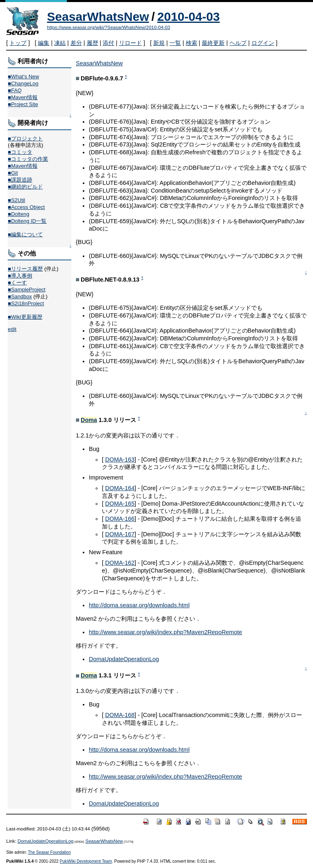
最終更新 (213, 43)
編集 (44, 43)
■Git (13, 173)
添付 (108, 43)
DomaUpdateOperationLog (124, 659)
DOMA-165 (120, 504)
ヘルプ (238, 43)
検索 (192, 43)
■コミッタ (20, 152)
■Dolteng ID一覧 (27, 221)
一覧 (175, 43)
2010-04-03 (188, 17)
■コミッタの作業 (28, 159)
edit (12, 329)
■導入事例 (20, 276)
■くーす (17, 283)
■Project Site (23, 104)
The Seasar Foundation (49, 852)
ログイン (263, 43)
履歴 (93, 43)
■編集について (25, 234)
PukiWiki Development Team (86, 861)
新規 (159, 43)
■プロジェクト (25, 139)
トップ (18, 43)
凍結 (60, 43)
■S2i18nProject (26, 303)
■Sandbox (20, 296)
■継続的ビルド (25, 187)
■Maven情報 (23, 97)
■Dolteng (18, 214)
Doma (89, 420)
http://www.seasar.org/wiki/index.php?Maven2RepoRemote (165, 632)
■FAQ (15, 90)
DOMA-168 (120, 715)
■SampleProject (26, 290)
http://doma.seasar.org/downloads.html (139, 605)
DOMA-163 (120, 460)
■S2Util (16, 200)
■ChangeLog (23, 83)
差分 (76, 43)
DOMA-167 (120, 534)
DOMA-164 (120, 488)
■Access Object (26, 207)
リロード (130, 43)
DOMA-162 (120, 563)
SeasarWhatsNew (98, 17)
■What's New (23, 77)
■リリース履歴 (25, 269)
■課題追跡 (20, 180)
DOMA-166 (120, 519)
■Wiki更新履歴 (25, 317)
